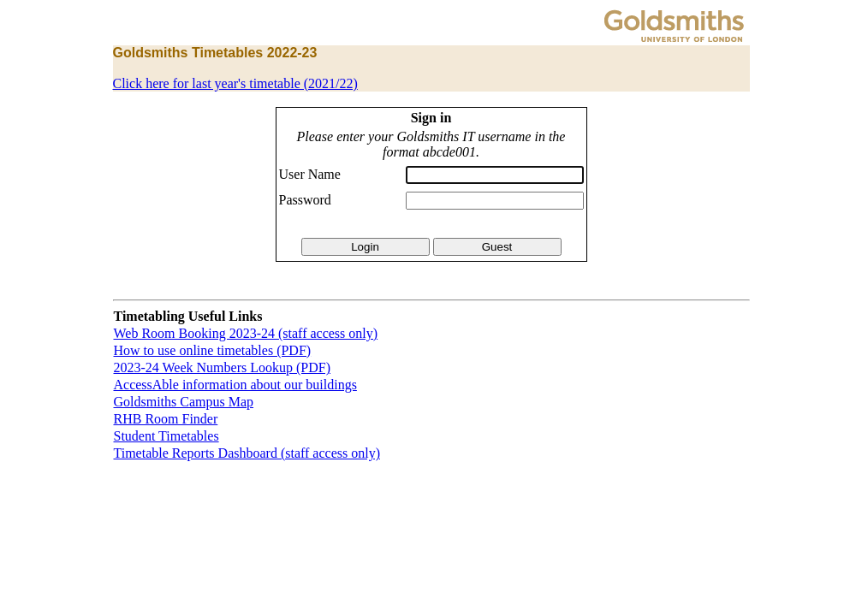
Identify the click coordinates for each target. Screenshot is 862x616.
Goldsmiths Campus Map (184, 402)
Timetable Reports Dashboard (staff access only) (247, 453)
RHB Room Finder (166, 419)
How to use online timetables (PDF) (213, 350)
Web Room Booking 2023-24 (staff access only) (246, 333)
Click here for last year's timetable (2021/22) (235, 83)
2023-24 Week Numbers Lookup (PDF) (223, 367)
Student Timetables (166, 436)
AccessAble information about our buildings (235, 385)
